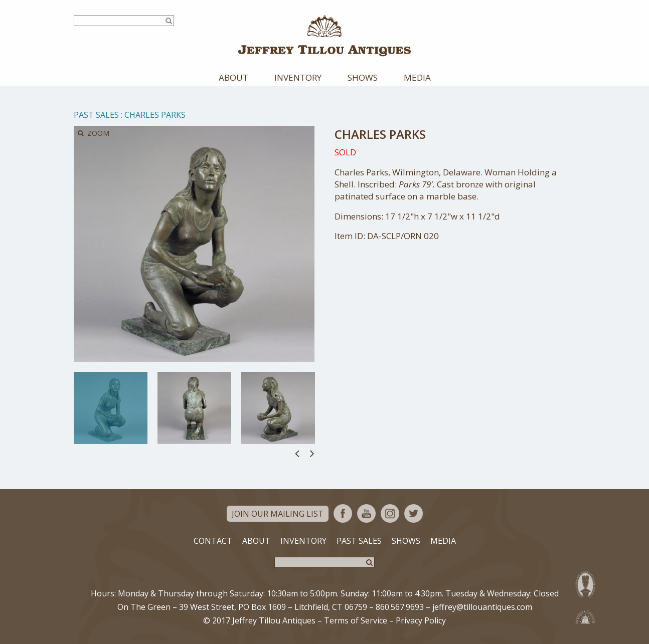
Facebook (343, 513)
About (233, 77)
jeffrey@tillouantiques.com (482, 607)
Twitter (414, 513)
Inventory (298, 77)
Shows (363, 77)
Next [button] (312, 453)
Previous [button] (297, 453)
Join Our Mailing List (278, 514)
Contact (213, 541)
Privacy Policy (421, 620)
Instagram (390, 513)
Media (417, 77)
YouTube (366, 513)
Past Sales (96, 115)
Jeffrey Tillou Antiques (324, 36)
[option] (111, 408)
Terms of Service (356, 620)
